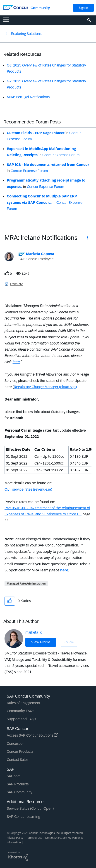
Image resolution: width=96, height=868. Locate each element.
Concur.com (16, 744)
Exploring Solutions (26, 34)
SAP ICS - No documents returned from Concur (48, 165)
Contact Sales (18, 760)
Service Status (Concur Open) (30, 808)
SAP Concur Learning (23, 817)
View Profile (41, 642)
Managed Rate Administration (26, 584)
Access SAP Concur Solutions (32, 735)
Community (40, 8)
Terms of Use (34, 838)
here (16, 362)
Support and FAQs (21, 719)
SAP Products (18, 784)
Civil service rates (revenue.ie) (28, 489)
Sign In (83, 8)
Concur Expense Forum (61, 155)
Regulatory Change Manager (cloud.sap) (45, 387)
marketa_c (34, 632)
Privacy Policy (15, 838)
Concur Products (20, 751)
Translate (16, 284)
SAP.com (14, 776)
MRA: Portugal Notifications (28, 97)
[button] (88, 238)
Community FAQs (20, 711)
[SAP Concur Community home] (16, 7)
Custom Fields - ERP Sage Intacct (36, 133)
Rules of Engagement (24, 703)
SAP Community (20, 792)
